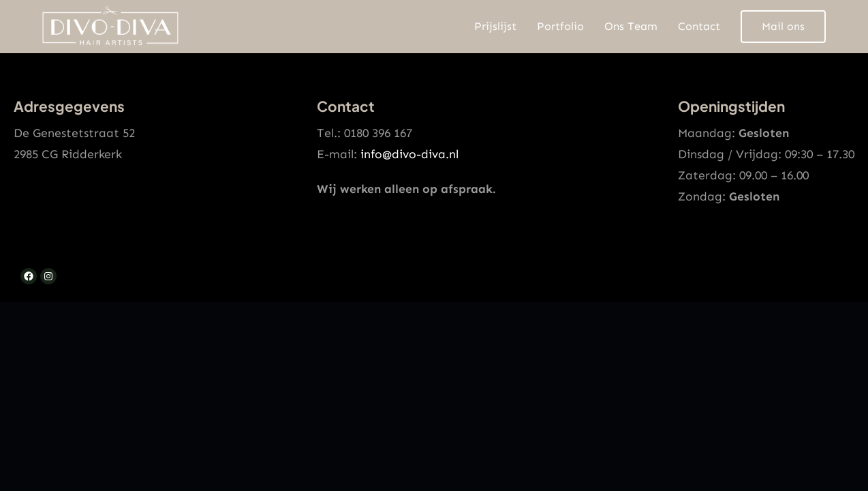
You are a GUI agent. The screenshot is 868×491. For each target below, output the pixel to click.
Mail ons (783, 26)
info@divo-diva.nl (409, 154)
